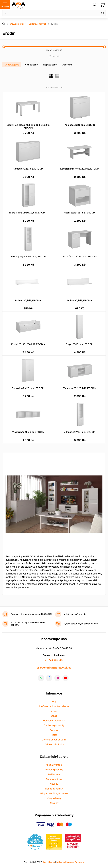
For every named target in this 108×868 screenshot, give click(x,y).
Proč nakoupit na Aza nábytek (54, 706)
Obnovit (56, 56)
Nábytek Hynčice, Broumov (54, 793)
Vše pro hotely (54, 798)
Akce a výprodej (54, 765)
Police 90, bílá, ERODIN (80, 300)
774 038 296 (56, 660)
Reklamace (54, 774)
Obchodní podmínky (54, 725)
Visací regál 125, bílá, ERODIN (28, 432)
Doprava (54, 730)
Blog (54, 702)
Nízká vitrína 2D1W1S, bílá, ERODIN (28, 213)
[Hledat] (103, 13)
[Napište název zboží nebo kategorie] (54, 13)
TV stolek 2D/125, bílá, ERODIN (80, 388)
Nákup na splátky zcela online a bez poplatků (28, 624)
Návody (54, 784)
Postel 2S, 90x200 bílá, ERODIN (28, 344)
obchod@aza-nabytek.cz (56, 668)
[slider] (4, 47)
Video (54, 711)
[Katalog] (51, 76)
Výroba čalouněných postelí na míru (81, 624)
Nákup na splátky (54, 789)
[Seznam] (57, 76)
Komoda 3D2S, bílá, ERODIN (28, 169)
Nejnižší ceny (31, 65)
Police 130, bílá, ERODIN (28, 300)
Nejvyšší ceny (50, 65)
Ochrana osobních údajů (54, 740)
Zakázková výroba (54, 744)
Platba (54, 735)
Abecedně (67, 65)
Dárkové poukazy (54, 770)
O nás (54, 716)
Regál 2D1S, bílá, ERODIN (80, 344)
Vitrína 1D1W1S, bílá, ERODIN (80, 432)
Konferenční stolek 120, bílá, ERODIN (80, 169)
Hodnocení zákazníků (54, 721)
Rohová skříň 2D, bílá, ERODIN (28, 388)
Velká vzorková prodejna (75, 614)
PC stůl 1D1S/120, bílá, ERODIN (80, 256)
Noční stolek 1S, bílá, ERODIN (80, 213)
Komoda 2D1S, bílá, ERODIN (80, 125)
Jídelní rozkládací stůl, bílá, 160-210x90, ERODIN (28, 127)
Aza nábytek (49, 862)
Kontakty (54, 803)
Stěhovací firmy (54, 779)
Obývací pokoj (17, 24)
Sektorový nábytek (37, 24)
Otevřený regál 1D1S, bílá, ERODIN (28, 256)
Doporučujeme (12, 65)
